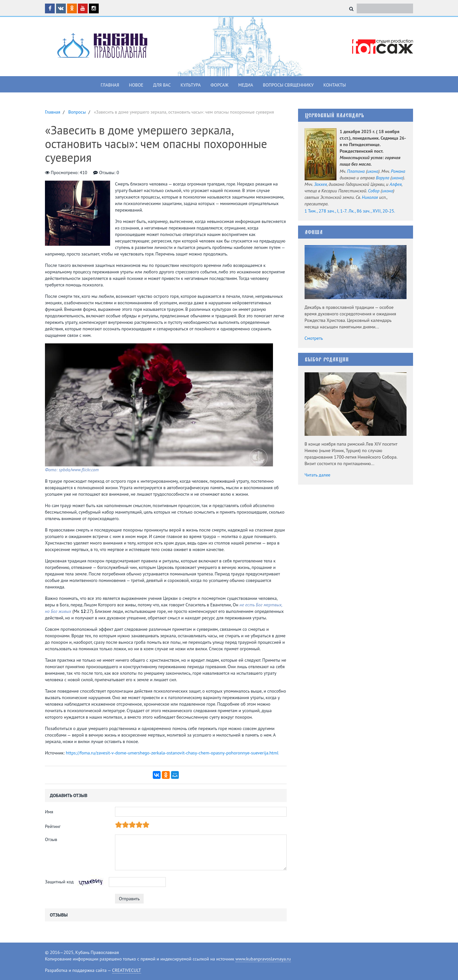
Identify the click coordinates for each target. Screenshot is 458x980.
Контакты (335, 85)
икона (373, 171)
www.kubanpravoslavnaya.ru (263, 959)
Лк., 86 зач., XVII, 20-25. (372, 211)
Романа (398, 171)
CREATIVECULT (127, 970)
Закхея (321, 184)
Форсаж (219, 85)
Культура (191, 85)
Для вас (162, 85)
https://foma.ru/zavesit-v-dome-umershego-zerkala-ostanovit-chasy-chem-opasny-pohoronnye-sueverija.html (172, 753)
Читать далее (318, 475)
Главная (110, 85)
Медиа (246, 85)
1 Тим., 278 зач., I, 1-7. (326, 211)
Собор (374, 191)
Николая (370, 197)
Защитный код (59, 882)
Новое (136, 85)
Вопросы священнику (288, 85)
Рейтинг (53, 826)
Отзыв (51, 839)
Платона (356, 171)
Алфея (396, 184)
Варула (383, 178)
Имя (49, 812)
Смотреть (314, 338)
